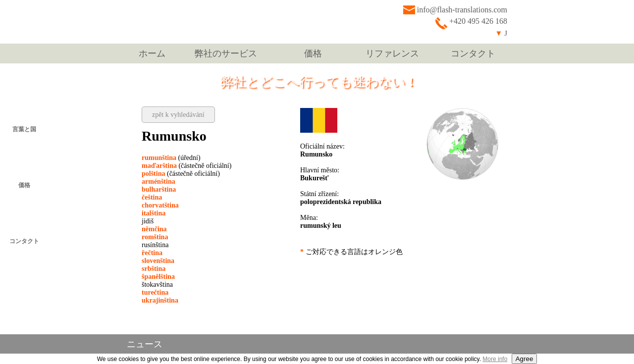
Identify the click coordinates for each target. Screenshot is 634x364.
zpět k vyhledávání (178, 115)
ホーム (152, 53)
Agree (525, 359)
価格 (313, 53)
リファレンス (392, 53)
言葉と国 (24, 129)
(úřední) (171, 158)
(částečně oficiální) (186, 166)
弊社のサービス (226, 53)
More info (495, 359)
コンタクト (473, 53)
